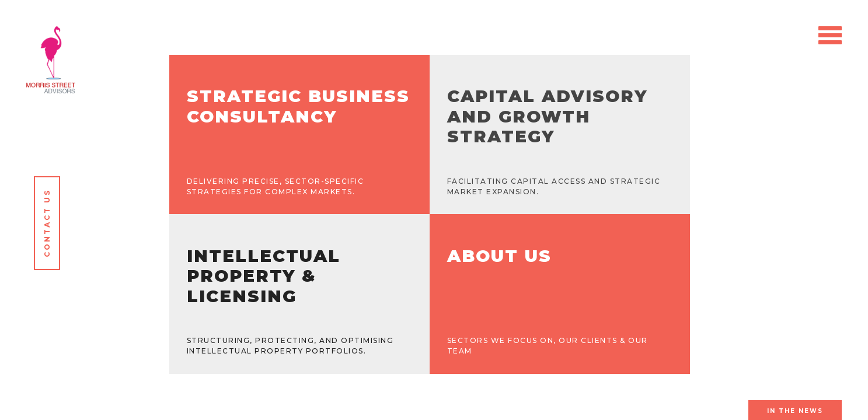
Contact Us (47, 223)
